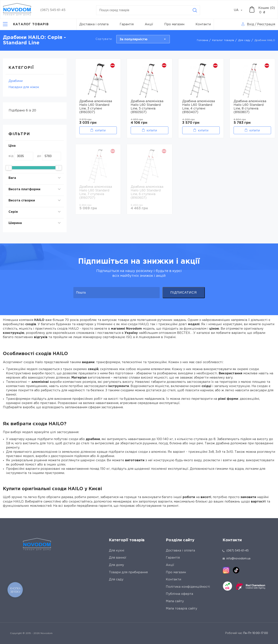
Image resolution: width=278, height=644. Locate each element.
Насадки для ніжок (24, 87)
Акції (149, 24)
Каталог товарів (223, 40)
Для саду (244, 40)
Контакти (203, 24)
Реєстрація (266, 24)
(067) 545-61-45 (53, 10)
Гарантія (127, 24)
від (11, 156)
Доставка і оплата (94, 24)
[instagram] (226, 570)
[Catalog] (26, 24)
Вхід (250, 24)
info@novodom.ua (236, 559)
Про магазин (174, 24)
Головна (203, 40)
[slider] (9, 168)
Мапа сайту (175, 601)
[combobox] (240, 10)
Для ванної (118, 558)
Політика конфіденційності (188, 587)
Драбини (16, 81)
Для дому (116, 565)
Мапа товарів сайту (181, 609)
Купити (100, 131)
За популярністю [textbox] (133, 39)
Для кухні (117, 551)
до (39, 156)
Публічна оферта (179, 594)
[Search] (195, 10)
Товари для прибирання (128, 572)
